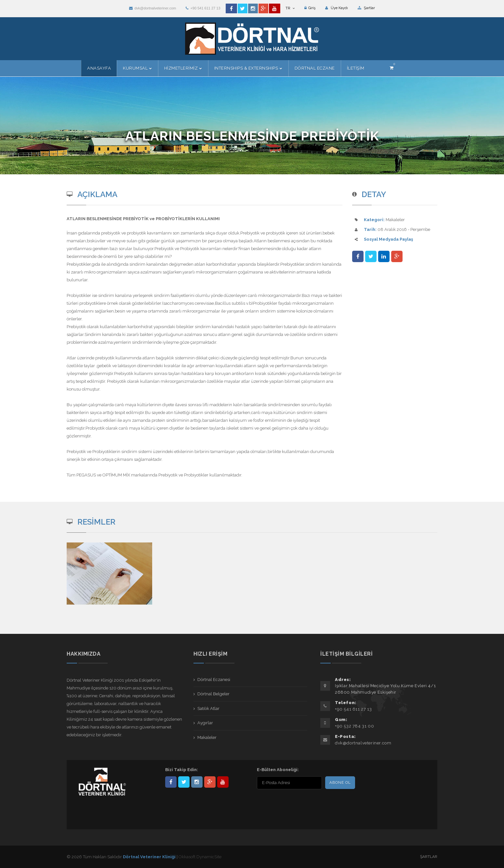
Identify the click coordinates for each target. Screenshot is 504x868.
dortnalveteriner (197, 782)
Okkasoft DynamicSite (200, 857)
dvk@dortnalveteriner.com (153, 8)
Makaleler (207, 737)
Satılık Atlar (208, 708)
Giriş (310, 8)
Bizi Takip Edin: (182, 770)
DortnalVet (184, 782)
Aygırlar (205, 723)
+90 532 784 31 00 (354, 726)
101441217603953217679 (210, 782)
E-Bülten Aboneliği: (278, 770)
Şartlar (366, 8)
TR (290, 8)
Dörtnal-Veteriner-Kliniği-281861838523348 (171, 782)
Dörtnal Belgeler (213, 694)
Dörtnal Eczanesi (214, 680)
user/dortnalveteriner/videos (223, 782)
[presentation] (299, 804)
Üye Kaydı (337, 8)
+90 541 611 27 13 (203, 8)
